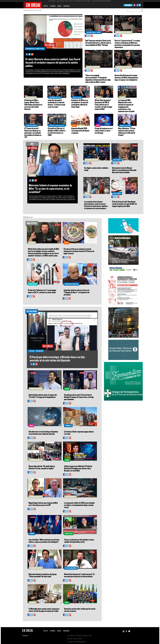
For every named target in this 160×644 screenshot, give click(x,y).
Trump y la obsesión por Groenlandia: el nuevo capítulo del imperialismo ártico (79, 541)
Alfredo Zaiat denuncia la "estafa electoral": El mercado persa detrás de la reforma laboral (79, 575)
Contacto (25, 636)
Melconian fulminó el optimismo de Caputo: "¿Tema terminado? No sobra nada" (43, 575)
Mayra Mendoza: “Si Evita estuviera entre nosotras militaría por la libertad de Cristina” (127, 132)
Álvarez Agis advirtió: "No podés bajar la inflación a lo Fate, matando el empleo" (42, 467)
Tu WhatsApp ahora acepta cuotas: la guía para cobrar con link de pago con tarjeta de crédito (44, 610)
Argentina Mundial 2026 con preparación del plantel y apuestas (80, 131)
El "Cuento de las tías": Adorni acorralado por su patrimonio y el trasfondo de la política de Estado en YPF (33, 133)
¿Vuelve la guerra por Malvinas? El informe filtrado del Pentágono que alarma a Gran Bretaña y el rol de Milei (78, 468)
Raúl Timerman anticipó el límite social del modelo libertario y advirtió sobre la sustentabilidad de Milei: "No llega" (98, 43)
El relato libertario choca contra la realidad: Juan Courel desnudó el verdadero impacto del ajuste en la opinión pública (53, 63)
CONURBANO (66, 6)
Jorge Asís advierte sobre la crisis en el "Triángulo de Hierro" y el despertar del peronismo (77, 292)
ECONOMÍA (53, 6)
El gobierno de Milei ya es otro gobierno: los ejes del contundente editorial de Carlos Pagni (80, 103)
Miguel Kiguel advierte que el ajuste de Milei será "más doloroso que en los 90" (43, 504)
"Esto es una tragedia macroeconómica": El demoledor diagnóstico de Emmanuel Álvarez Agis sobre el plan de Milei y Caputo (98, 79)
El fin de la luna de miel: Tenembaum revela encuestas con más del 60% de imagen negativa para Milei (124, 204)
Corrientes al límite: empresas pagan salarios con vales (79, 433)
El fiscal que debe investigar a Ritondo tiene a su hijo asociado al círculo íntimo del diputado (57, 359)
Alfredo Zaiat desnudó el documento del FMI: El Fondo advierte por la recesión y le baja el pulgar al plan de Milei (103, 105)
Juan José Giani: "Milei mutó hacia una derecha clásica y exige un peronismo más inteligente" (44, 541)
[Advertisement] (123, 417)
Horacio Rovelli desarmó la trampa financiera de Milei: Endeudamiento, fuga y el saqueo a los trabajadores (126, 78)
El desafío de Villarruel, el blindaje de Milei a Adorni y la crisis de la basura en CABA (57, 132)
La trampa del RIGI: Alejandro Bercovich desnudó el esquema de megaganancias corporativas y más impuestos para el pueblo (126, 106)
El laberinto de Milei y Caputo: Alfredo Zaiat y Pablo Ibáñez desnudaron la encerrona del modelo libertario (33, 105)
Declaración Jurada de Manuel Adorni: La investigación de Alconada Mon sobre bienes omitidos (124, 170)
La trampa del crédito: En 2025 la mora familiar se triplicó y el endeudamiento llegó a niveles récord (79, 505)
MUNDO (59, 6)
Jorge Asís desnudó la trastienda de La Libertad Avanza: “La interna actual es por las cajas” (57, 103)
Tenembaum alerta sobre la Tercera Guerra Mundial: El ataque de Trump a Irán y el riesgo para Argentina (79, 397)
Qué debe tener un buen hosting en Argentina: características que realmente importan (43, 433)
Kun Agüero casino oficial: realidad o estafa (96, 169)
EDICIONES (128, 5)
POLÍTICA (46, 6)
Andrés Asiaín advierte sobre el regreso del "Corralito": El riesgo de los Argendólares (43, 396)
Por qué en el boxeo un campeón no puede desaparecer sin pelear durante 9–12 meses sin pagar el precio (79, 251)
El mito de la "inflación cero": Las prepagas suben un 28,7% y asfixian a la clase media (42, 291)
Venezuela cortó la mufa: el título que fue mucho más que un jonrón (80, 610)
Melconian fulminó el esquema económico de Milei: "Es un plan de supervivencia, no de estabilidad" (50, 189)
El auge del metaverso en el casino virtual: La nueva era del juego (104, 131)
